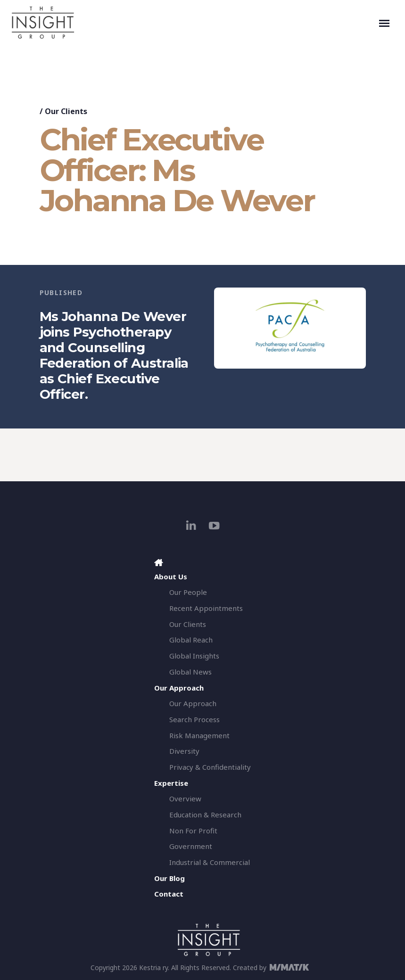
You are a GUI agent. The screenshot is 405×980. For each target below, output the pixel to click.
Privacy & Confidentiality (210, 767)
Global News (190, 672)
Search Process (194, 719)
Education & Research (205, 815)
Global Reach (191, 640)
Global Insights (194, 656)
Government (191, 846)
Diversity (184, 751)
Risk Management (199, 735)
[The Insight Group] (193, 23)
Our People (188, 592)
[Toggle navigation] (384, 23)
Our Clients (66, 111)
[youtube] (214, 525)
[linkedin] (191, 525)
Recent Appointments (206, 608)
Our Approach (193, 703)
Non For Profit (193, 831)
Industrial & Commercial (210, 862)
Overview (185, 799)
